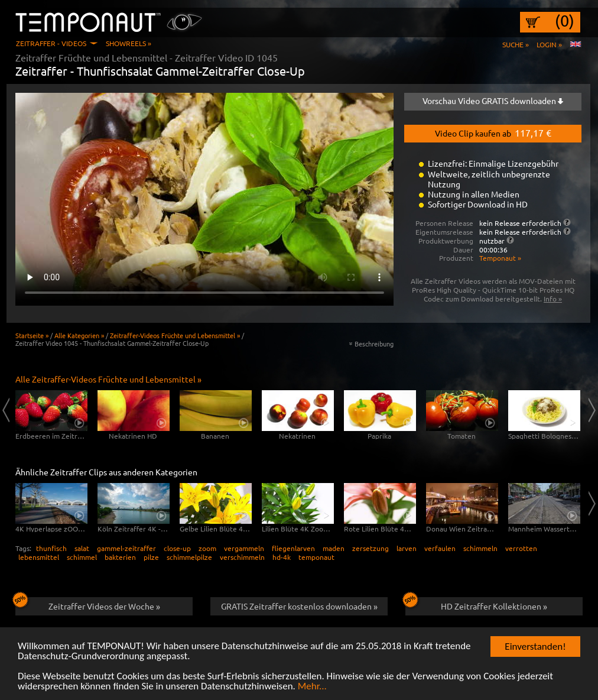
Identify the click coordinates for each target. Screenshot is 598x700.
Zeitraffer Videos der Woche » (88, 604)
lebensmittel (39, 557)
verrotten (521, 548)
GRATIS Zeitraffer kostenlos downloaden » (299, 606)
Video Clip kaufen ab (493, 132)
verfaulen (440, 548)
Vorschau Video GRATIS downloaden (493, 101)
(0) (565, 21)
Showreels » (129, 43)
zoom (207, 548)
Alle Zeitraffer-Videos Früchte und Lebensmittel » (108, 379)
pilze (151, 557)
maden (334, 548)
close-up (177, 548)
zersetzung (370, 548)
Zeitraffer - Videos (51, 43)
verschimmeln (242, 557)
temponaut (316, 557)
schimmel (82, 557)
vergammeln (244, 548)
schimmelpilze (189, 557)
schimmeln (480, 548)
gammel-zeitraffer (126, 548)
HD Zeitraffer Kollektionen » (476, 604)
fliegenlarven (293, 548)
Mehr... (312, 687)
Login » (549, 44)
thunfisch (51, 548)
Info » (553, 299)
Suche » (516, 44)
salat (82, 548)
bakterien (120, 557)
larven (407, 548)
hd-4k (282, 557)
